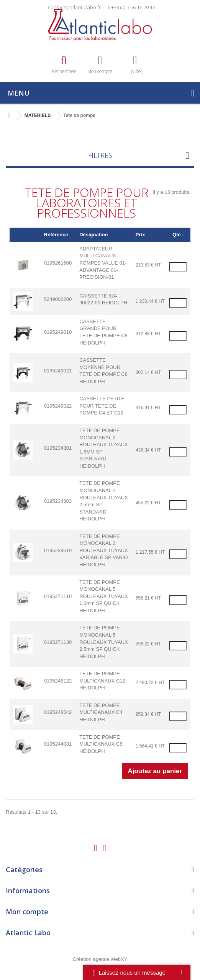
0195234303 (58, 501)
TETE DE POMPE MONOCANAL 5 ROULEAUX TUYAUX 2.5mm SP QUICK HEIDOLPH (104, 642)
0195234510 (58, 550)
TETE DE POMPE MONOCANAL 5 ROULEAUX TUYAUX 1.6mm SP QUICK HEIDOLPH (104, 596)
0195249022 (58, 406)
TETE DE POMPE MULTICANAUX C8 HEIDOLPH (101, 744)
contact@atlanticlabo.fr (74, 7)
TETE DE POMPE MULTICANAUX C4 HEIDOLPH (101, 712)
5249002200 (58, 299)
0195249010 (58, 332)
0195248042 (58, 712)
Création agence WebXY (100, 959)
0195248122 (58, 681)
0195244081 (58, 744)
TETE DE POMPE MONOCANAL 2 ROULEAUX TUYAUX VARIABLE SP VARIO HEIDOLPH (104, 550)
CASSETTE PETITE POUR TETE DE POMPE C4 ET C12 (102, 406)
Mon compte (27, 912)
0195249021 (58, 371)
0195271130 (58, 642)
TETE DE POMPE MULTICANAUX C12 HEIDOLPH (102, 681)
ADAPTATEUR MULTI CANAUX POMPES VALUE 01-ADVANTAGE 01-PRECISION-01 (103, 263)
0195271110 (58, 596)
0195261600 (58, 263)
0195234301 (58, 448)
